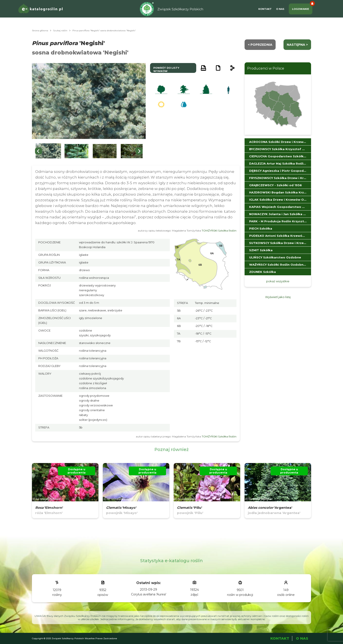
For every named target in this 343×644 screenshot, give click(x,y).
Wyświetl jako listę (278, 297)
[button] (48, 151)
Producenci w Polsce (266, 68)
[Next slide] (139, 151)
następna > (297, 45)
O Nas (280, 9)
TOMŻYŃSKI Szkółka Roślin (219, 231)
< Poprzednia (260, 45)
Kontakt (265, 9)
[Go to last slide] (38, 151)
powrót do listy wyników (166, 69)
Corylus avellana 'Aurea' (149, 594)
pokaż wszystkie (278, 281)
